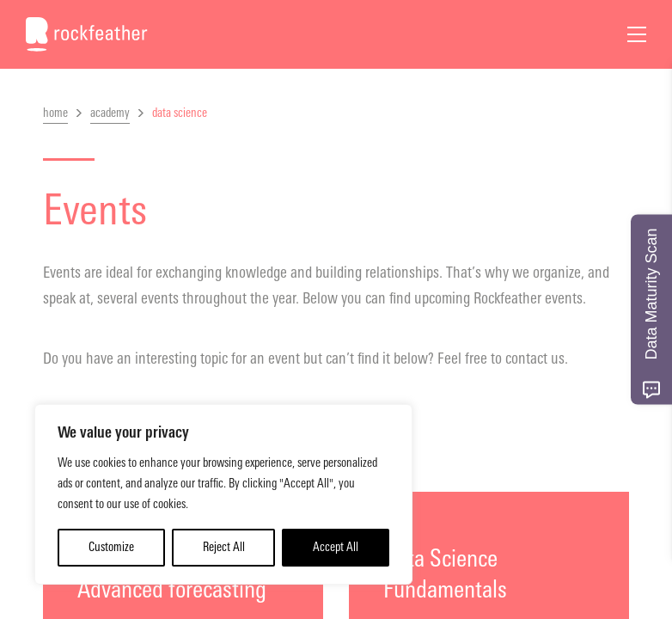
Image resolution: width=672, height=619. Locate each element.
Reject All (224, 547)
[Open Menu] (637, 34)
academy (110, 113)
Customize (111, 547)
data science (180, 113)
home (55, 113)
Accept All (336, 547)
